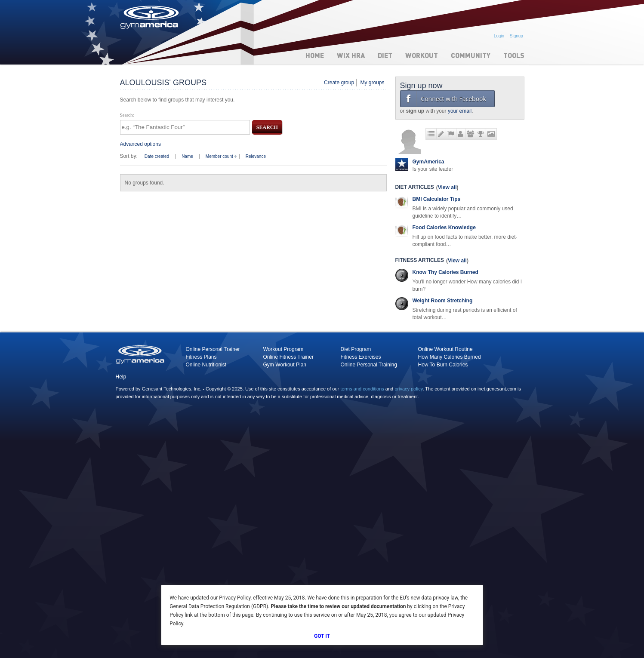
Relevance (256, 156)
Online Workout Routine (445, 349)
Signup (516, 36)
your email (460, 111)
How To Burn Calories (443, 365)
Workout (422, 55)
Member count (219, 156)
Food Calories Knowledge (444, 228)
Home (315, 55)
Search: (127, 115)
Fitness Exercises (361, 357)
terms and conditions (362, 389)
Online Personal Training (369, 365)
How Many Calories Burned (450, 357)
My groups (372, 83)
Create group (339, 83)
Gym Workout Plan (285, 365)
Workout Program (283, 349)
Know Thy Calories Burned (445, 272)
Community (471, 55)
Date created (157, 156)
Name (187, 156)
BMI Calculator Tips (437, 199)
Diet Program (356, 349)
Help (121, 377)
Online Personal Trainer (213, 349)
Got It (322, 636)
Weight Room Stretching (443, 301)
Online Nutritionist (206, 365)
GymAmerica (428, 162)
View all (447, 188)
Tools (514, 55)
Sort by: (129, 156)
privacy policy (408, 389)
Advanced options (140, 144)
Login (499, 36)
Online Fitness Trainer (288, 357)
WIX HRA (351, 55)
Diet (385, 55)
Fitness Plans (201, 357)
